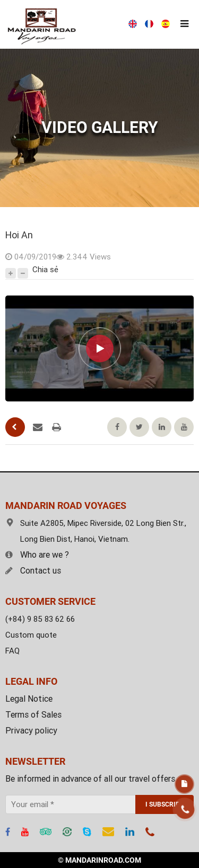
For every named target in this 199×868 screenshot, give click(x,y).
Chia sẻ (45, 270)
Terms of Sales (33, 715)
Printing (57, 427)
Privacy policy (31, 731)
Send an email (38, 427)
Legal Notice (29, 699)
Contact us (33, 571)
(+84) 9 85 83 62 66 (40, 619)
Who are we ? (37, 555)
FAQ (12, 651)
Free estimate (184, 784)
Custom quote (31, 635)
